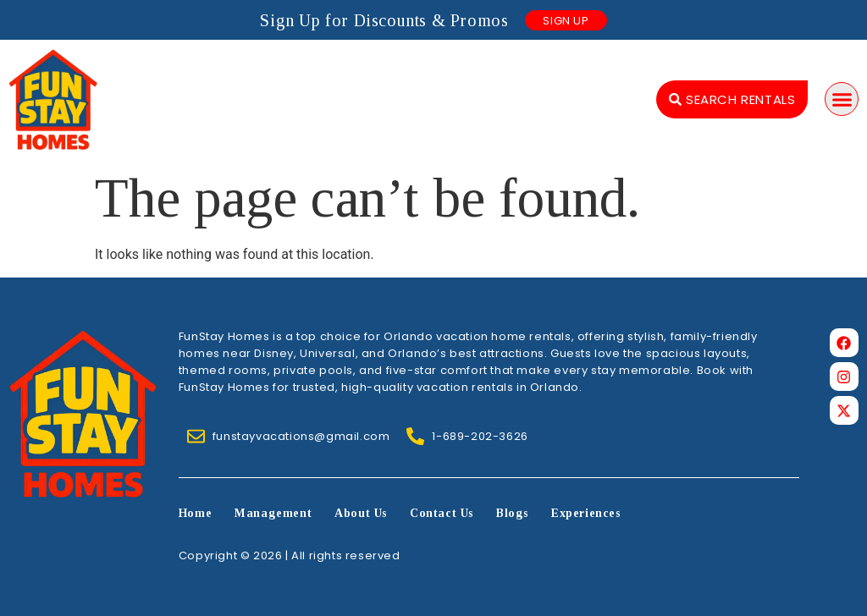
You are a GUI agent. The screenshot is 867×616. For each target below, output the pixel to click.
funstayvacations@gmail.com (301, 436)
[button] (842, 99)
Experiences (586, 513)
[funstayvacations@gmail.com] (196, 436)
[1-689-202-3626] (415, 436)
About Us (361, 513)
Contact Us (442, 513)
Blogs (512, 513)
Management (273, 513)
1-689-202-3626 (480, 436)
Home (195, 513)
